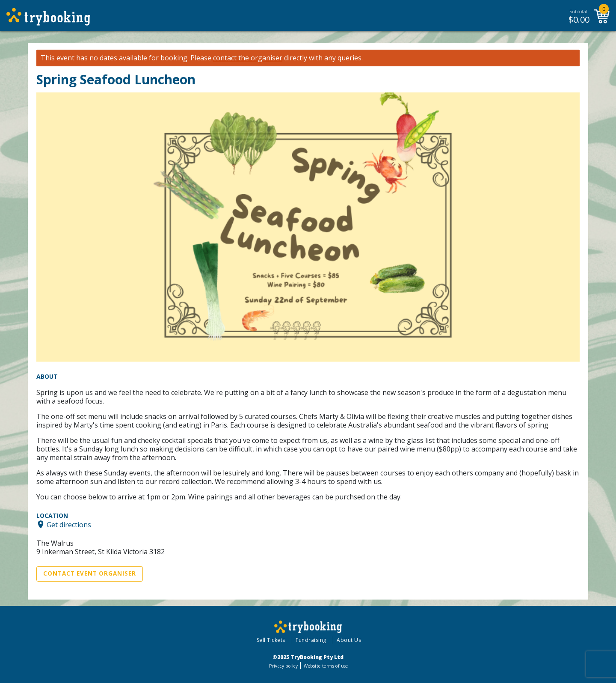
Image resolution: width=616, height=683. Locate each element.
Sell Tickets (271, 640)
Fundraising (311, 640)
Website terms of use (326, 666)
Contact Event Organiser (90, 573)
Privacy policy (283, 666)
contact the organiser (248, 58)
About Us (349, 640)
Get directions (69, 524)
